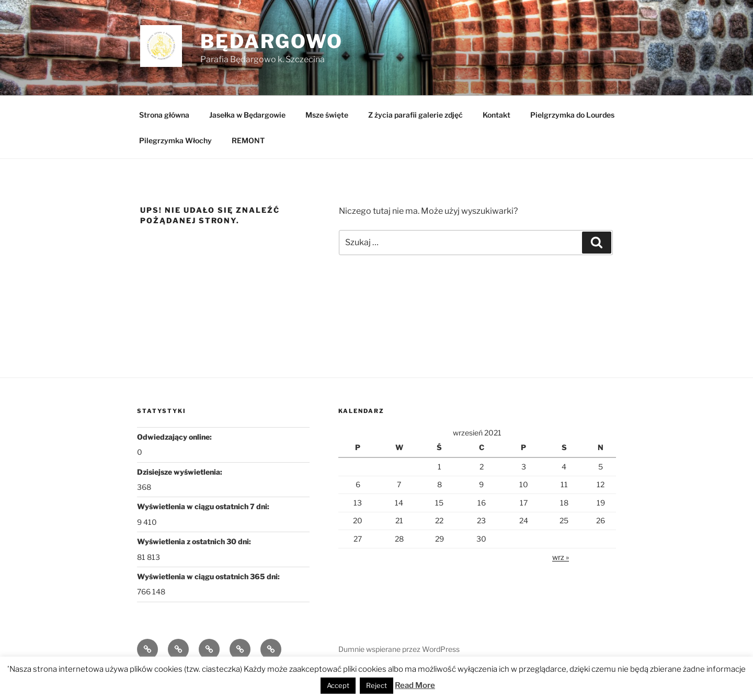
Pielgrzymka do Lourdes (572, 115)
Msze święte (327, 115)
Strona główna (164, 115)
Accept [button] (338, 685)
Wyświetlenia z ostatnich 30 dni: (195, 541)
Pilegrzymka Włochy (175, 140)
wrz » (561, 557)
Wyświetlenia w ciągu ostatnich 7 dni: (204, 506)
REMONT (248, 140)
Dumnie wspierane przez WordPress (399, 649)
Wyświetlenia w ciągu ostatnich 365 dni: (209, 576)
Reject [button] (376, 685)
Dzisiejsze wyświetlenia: (180, 472)
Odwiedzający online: (175, 437)
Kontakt (497, 115)
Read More (415, 685)
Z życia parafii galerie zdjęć (415, 115)
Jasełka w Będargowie (247, 115)
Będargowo (272, 41)
